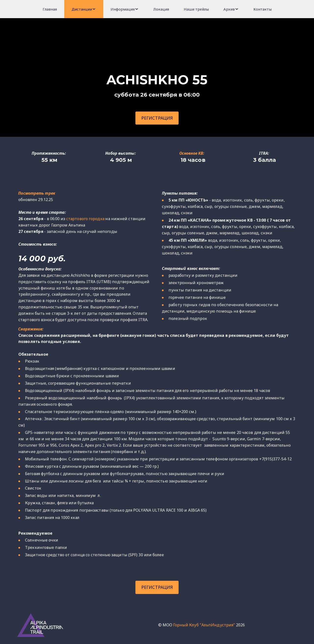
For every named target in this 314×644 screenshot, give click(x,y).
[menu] (157, 9)
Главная (50, 9)
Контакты (262, 9)
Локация (161, 9)
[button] (84, 9)
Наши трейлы (196, 9)
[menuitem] (50, 9)
